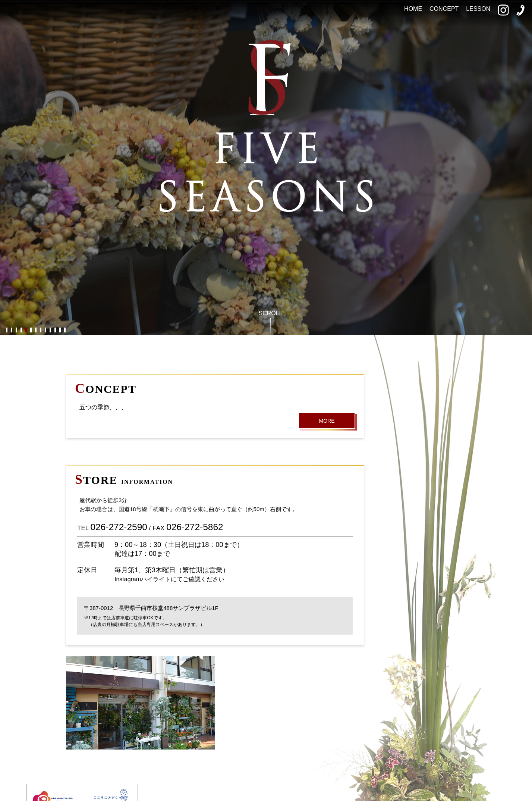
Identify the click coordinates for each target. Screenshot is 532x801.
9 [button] (45, 330)
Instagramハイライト (143, 579)
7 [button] (36, 330)
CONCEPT (444, 9)
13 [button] (65, 330)
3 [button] (16, 330)
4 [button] (21, 330)
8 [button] (40, 330)
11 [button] (55, 330)
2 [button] (11, 330)
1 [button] (7, 330)
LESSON (478, 9)
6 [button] (31, 330)
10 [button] (50, 330)
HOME (413, 9)
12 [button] (60, 330)
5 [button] (26, 330)
